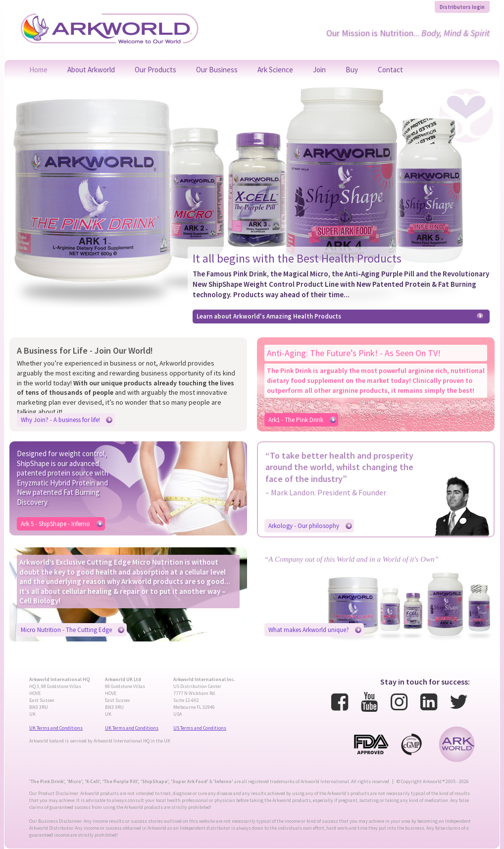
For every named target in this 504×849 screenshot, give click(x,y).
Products (155, 70)
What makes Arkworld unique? (309, 630)
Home (38, 70)
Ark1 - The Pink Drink (296, 420)
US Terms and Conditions (200, 728)
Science (275, 70)
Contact (390, 70)
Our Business (217, 70)
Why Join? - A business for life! (60, 420)
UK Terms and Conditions (56, 728)
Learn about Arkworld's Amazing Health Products (269, 316)
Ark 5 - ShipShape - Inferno (55, 524)
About (91, 70)
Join (319, 70)
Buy (352, 70)
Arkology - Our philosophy (304, 526)
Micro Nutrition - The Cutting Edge (66, 630)
